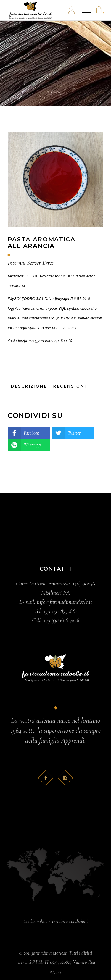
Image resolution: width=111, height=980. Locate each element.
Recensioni (70, 386)
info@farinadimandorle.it (64, 602)
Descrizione (29, 386)
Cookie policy (35, 921)
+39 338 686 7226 (61, 620)
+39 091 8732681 (60, 611)
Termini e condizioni (69, 921)
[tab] (29, 386)
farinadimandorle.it (49, 953)
